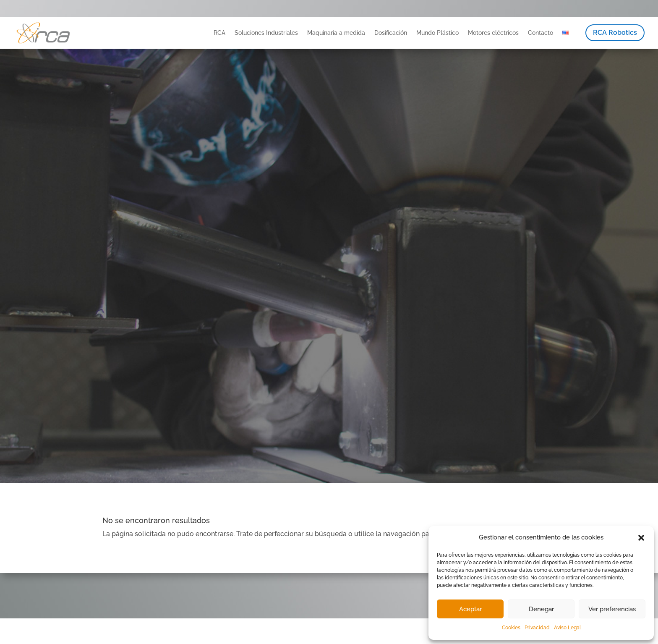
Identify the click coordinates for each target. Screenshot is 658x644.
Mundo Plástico (437, 33)
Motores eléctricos (493, 33)
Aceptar (470, 609)
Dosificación (391, 33)
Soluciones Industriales (266, 33)
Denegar (541, 609)
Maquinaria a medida (336, 33)
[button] (641, 538)
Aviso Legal (567, 628)
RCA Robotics (615, 33)
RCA (219, 33)
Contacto (540, 33)
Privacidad (537, 628)
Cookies (511, 628)
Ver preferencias (612, 609)
